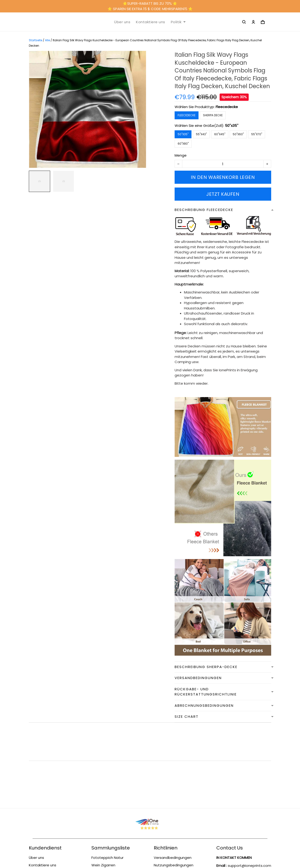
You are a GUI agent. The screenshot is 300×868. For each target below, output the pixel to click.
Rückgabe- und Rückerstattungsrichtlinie (51, 807)
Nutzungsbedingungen (49, 796)
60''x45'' (220, 134)
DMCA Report (150, 847)
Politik (178, 22)
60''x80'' (183, 144)
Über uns (122, 22)
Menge (181, 155)
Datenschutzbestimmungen (178, 817)
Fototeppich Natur (107, 781)
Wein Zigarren (103, 789)
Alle (47, 40)
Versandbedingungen (48, 817)
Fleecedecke (227, 107)
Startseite (36, 40)
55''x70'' (257, 134)
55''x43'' (201, 134)
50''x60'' (238, 134)
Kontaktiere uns (151, 22)
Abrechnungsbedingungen (177, 809)
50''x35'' (232, 126)
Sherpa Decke (213, 115)
